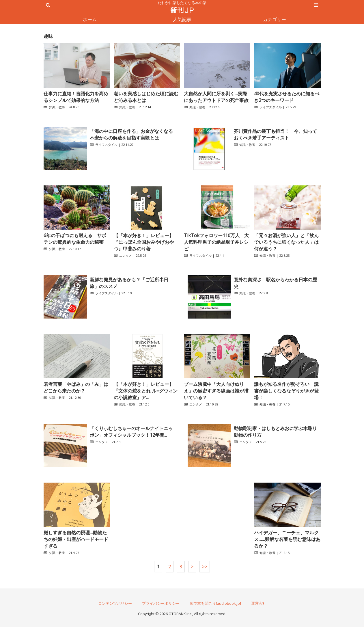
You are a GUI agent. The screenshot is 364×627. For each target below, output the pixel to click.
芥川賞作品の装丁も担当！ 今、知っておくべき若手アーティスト (275, 134)
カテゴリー (275, 19)
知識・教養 (57, 107)
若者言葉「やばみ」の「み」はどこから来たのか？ (76, 387)
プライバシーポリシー (161, 603)
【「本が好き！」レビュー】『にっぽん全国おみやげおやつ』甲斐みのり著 (144, 242)
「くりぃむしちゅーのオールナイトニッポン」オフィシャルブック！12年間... (131, 432)
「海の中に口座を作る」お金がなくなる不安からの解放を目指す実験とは (131, 134)
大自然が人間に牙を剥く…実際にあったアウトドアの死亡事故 (216, 97)
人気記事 (182, 19)
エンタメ (126, 255)
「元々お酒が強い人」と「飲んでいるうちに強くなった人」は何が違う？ (286, 242)
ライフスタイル (271, 107)
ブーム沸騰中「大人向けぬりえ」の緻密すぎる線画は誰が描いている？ (216, 391)
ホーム (90, 19)
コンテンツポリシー (115, 603)
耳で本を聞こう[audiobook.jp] (215, 603)
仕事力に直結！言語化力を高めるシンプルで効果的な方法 (76, 97)
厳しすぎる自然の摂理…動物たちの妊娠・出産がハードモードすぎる (76, 539)
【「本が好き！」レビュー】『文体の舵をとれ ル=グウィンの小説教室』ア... (146, 391)
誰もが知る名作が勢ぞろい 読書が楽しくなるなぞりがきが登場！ (286, 391)
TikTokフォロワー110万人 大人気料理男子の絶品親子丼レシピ (216, 242)
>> (205, 567)
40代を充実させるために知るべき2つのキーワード (287, 97)
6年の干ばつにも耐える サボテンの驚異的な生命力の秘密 (75, 239)
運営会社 (259, 603)
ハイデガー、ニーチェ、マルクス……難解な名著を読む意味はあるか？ (287, 539)
